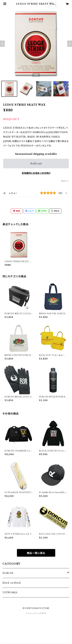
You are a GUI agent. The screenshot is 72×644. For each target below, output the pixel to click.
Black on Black (12, 583)
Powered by (36, 613)
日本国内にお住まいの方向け (36, 173)
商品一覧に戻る (36, 553)
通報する (65, 181)
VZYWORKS (10, 593)
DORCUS (8, 573)
